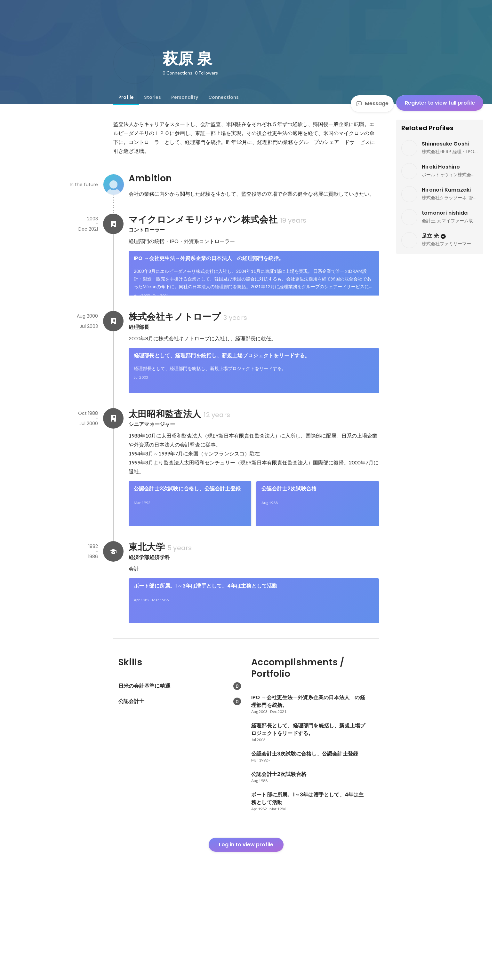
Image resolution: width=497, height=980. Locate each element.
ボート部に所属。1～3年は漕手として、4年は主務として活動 (206, 651)
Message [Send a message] (372, 103)
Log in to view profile (246, 932)
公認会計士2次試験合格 (289, 532)
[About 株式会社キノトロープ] (113, 343)
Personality (185, 97)
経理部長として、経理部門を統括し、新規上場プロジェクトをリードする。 (222, 377)
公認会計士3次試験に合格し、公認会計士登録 (187, 532)
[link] (254, 281)
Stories (152, 97)
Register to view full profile (440, 103)
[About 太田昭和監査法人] (113, 462)
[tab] (126, 97)
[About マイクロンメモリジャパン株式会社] (113, 224)
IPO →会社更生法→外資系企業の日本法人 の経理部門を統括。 (211, 258)
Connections (224, 97)
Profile (126, 97)
